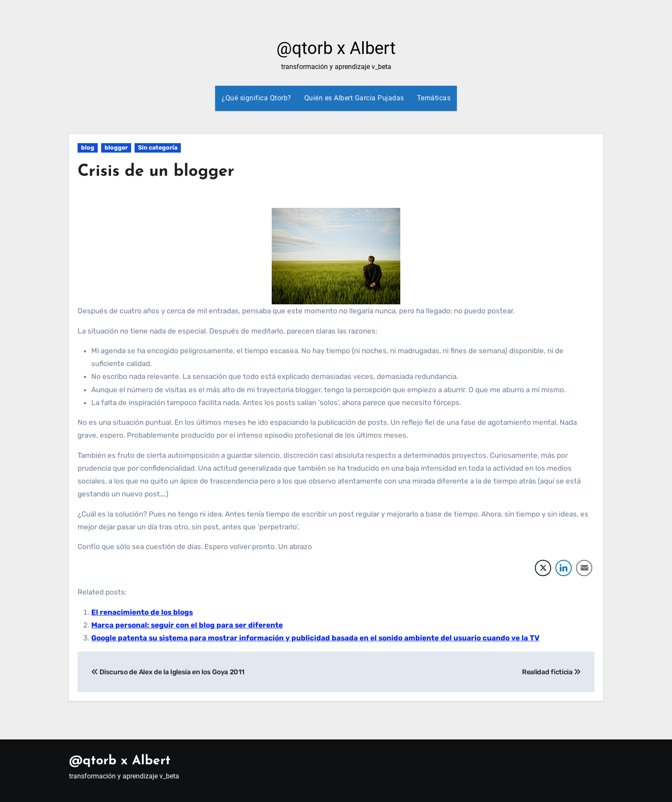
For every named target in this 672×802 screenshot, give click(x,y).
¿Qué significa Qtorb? (256, 98)
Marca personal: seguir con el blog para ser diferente (187, 625)
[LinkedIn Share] (564, 568)
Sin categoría (158, 148)
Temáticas (434, 98)
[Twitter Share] (543, 568)
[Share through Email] (584, 568)
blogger (116, 148)
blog (88, 148)
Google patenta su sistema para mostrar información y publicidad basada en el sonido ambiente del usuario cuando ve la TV (315, 638)
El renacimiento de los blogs (142, 612)
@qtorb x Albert (336, 48)
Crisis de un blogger (156, 172)
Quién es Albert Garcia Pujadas (354, 98)
